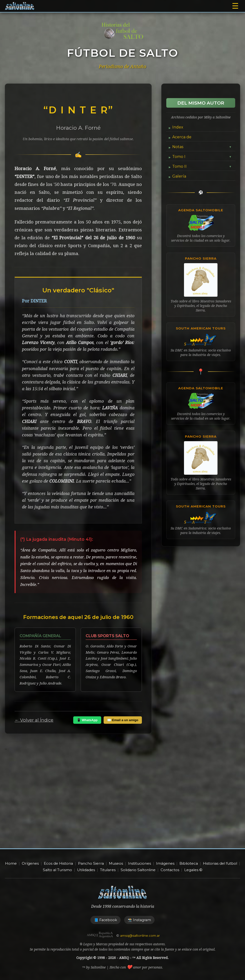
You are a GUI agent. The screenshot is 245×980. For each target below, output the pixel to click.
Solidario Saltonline (138, 870)
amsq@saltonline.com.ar (140, 935)
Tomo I (202, 157)
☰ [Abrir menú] (235, 6)
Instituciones (139, 863)
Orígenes (30, 863)
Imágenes (165, 863)
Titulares (108, 870)
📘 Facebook (106, 920)
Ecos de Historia (58, 863)
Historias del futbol (220, 863)
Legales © (193, 870)
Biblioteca (189, 863)
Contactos (170, 870)
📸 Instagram (139, 920)
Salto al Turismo (57, 870)
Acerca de (182, 137)
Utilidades (86, 870)
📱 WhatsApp (87, 720)
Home (11, 863)
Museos (116, 863)
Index (178, 127)
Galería (179, 176)
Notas (202, 147)
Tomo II (202, 166)
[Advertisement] (122, 805)
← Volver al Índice (34, 720)
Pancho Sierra (91, 863)
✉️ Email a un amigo (123, 720)
